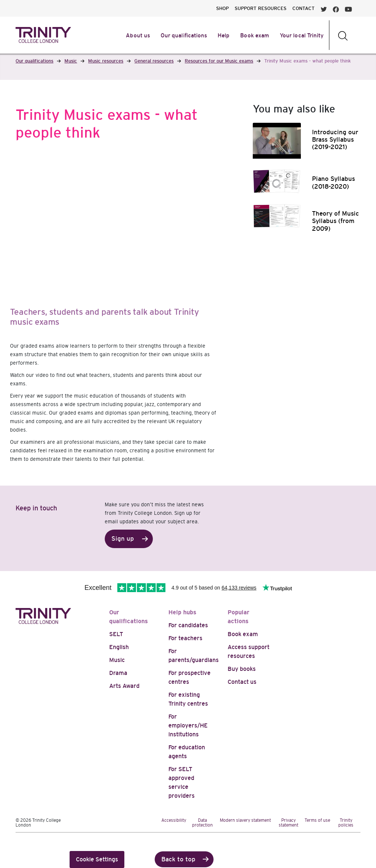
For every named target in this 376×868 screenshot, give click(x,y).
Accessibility (174, 820)
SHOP (222, 8)
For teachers (185, 638)
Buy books (242, 669)
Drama (118, 673)
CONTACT (303, 8)
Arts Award (124, 686)
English (119, 647)
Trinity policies (346, 823)
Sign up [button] (123, 539)
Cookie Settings (97, 859)
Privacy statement (288, 823)
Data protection (202, 823)
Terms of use (317, 820)
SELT (116, 634)
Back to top (178, 859)
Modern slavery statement (245, 820)
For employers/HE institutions (188, 725)
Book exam (243, 634)
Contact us (242, 682)
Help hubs (182, 612)
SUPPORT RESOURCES (261, 8)
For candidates (188, 625)
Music (117, 660)
